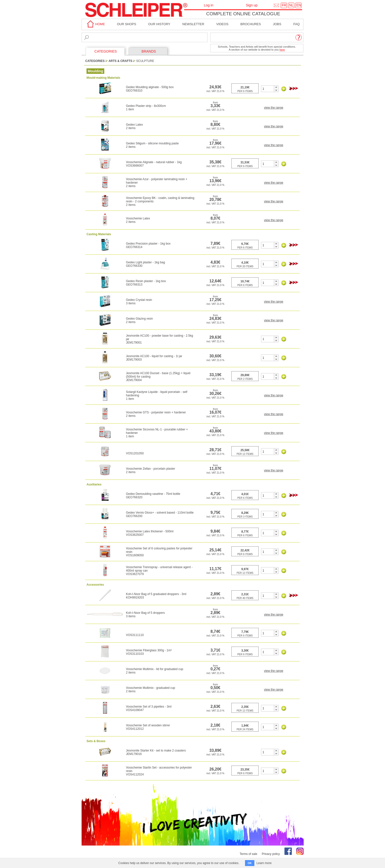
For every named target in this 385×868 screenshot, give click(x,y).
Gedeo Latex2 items (134, 126)
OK (250, 863)
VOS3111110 (135, 635)
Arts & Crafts (120, 61)
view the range (274, 108)
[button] (276, 87)
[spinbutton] (268, 89)
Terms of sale (248, 854)
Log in (209, 5)
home (95, 24)
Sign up (252, 5)
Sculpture (145, 61)
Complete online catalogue (243, 14)
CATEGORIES (106, 51)
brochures (251, 24)
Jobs (277, 24)
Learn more (264, 863)
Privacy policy (271, 854)
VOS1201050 (135, 453)
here (282, 50)
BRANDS (149, 51)
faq (297, 24)
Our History (159, 24)
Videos (222, 24)
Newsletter (193, 24)
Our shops (126, 24)
